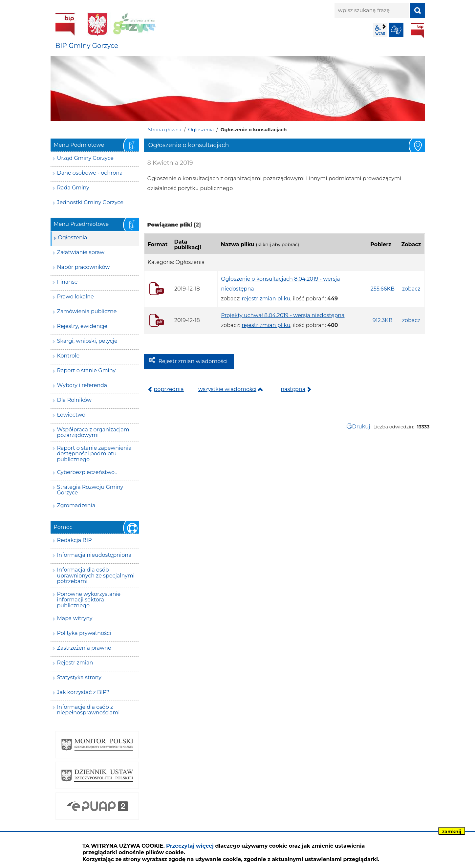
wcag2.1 (380, 30)
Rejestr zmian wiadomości (193, 361)
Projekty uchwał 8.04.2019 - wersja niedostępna (283, 315)
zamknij (452, 832)
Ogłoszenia (201, 130)
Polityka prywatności (84, 633)
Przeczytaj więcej (190, 846)
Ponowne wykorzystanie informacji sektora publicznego (89, 600)
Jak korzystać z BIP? (83, 692)
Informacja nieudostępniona (94, 555)
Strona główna (165, 130)
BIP (418, 31)
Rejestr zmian (75, 663)
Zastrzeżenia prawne (84, 648)
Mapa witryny (75, 618)
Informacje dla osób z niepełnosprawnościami (88, 710)
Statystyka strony (79, 677)
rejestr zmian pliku (266, 299)
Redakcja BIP (75, 540)
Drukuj (361, 427)
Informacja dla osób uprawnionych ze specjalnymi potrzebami (96, 575)
